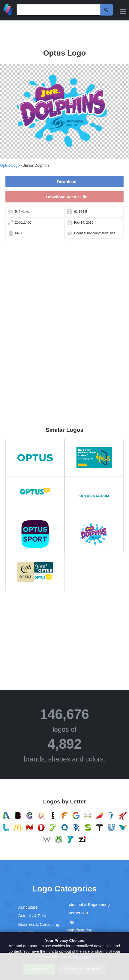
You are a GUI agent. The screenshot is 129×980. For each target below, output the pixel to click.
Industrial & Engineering (88, 904)
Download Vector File (67, 197)
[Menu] (123, 12)
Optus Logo (10, 165)
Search (107, 10)
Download (67, 182)
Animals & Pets (32, 916)
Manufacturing (79, 930)
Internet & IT (78, 913)
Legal (71, 922)
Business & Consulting (39, 924)
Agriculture (28, 907)
